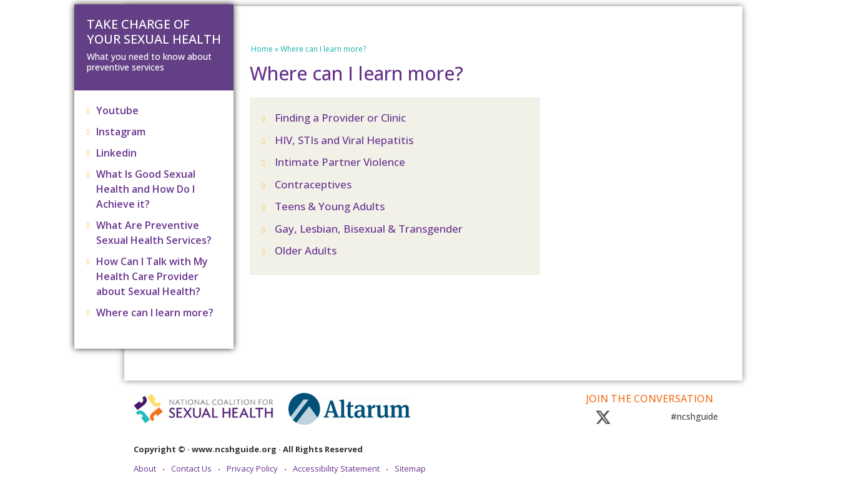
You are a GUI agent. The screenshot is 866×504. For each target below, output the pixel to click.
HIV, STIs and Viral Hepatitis (344, 140)
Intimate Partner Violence (340, 162)
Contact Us (191, 469)
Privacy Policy (252, 469)
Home (262, 49)
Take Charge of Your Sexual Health (154, 31)
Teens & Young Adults (330, 206)
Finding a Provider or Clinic (340, 118)
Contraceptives (313, 184)
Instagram (121, 132)
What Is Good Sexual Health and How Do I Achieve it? (146, 189)
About (145, 469)
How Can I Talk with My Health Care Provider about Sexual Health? (152, 276)
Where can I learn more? (155, 313)
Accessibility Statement (336, 469)
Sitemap (410, 469)
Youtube (117, 110)
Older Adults (306, 250)
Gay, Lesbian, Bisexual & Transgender (369, 229)
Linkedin (116, 153)
